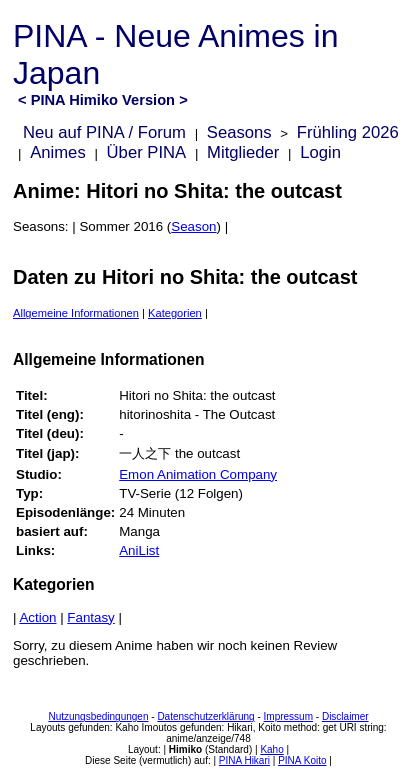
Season (193, 226)
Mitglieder (243, 152)
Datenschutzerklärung (205, 716)
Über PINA (147, 152)
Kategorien (175, 313)
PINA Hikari (244, 760)
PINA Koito (302, 760)
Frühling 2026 (348, 132)
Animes (58, 152)
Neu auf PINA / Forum (104, 132)
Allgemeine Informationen (76, 313)
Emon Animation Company (198, 474)
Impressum (288, 716)
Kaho (271, 749)
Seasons (239, 132)
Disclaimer (345, 716)
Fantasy (90, 617)
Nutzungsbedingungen (98, 716)
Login (320, 152)
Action (37, 617)
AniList (139, 550)
